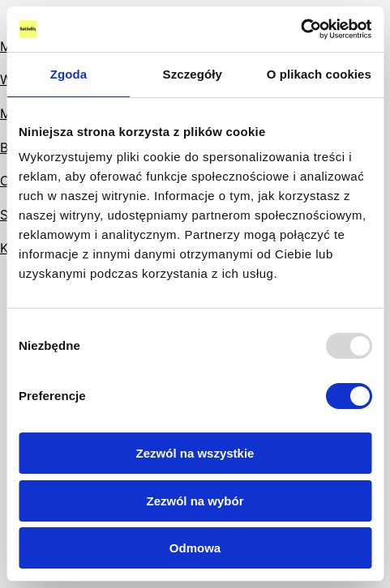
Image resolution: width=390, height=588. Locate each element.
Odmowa (195, 548)
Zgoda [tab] (69, 74)
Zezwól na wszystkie (195, 453)
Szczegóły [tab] (193, 74)
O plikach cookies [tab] (319, 74)
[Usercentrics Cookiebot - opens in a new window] (300, 29)
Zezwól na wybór (195, 501)
